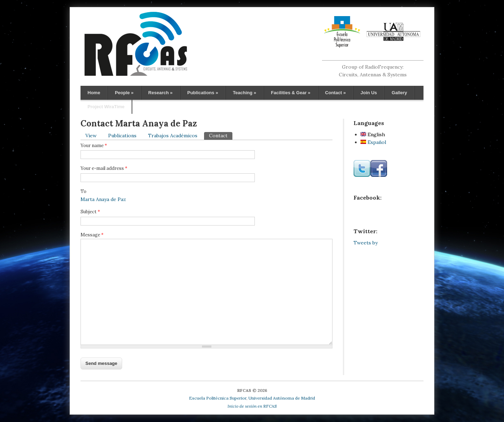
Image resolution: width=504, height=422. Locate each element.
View (91, 136)
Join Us (369, 93)
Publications (203, 93)
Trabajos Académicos (173, 136)
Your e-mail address (104, 168)
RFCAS (252, 406)
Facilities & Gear (291, 93)
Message (92, 235)
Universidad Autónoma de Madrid (282, 398)
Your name (94, 146)
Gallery (399, 93)
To (83, 191)
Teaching (244, 93)
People (124, 93)
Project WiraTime (106, 107)
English (373, 134)
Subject (90, 212)
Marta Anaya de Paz (103, 199)
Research (160, 93)
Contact (335, 93)
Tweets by (366, 243)
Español (373, 142)
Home (94, 93)
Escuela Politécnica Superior (218, 398)
